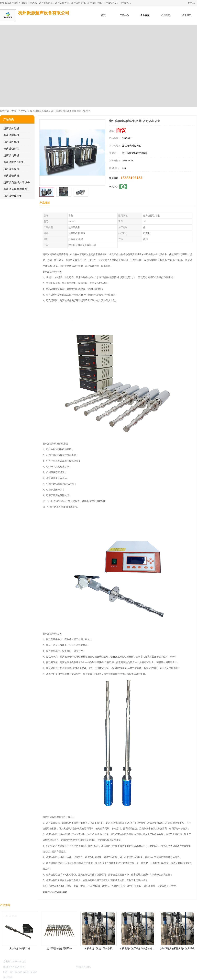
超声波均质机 (11, 155)
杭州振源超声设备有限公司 (62, 967)
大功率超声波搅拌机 (20, 948)
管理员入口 (43, 977)
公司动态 (166, 15)
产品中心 (124, 15)
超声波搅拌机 (11, 135)
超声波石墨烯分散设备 (17, 182)
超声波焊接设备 (13, 196)
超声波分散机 (11, 128)
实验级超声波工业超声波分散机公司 (138, 948)
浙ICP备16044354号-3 (37, 967)
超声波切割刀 (11, 149)
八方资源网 (21, 977)
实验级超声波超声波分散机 (98, 948)
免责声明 (32, 977)
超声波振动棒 (11, 169)
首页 (103, 15)
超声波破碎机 (11, 176)
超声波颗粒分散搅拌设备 (59, 948)
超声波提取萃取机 (39, 111)
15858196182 (131, 178)
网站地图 (54, 977)
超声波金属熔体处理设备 (18, 189)
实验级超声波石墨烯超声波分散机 (177, 948)
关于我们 (187, 15)
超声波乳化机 (11, 142)
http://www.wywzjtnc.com (55, 892)
